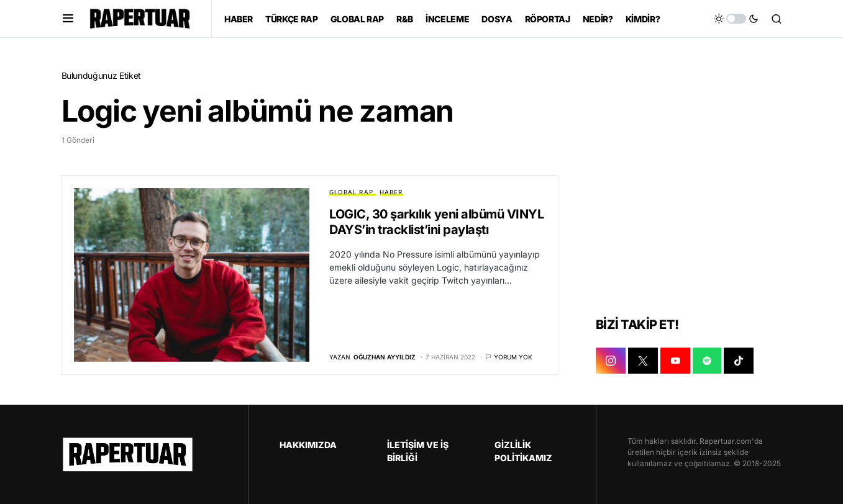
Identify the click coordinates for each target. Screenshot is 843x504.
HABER (391, 192)
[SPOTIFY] (707, 361)
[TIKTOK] (739, 361)
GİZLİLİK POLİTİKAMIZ (523, 451)
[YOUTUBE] (675, 361)
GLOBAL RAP (351, 192)
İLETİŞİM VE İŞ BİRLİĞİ (418, 451)
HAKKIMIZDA (308, 445)
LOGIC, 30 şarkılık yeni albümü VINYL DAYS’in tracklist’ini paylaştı (436, 222)
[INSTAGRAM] (611, 361)
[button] (68, 19)
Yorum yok (513, 357)
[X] (643, 361)
